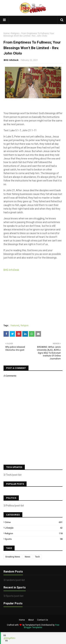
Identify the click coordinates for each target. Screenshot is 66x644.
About (31, 620)
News (28, 557)
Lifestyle (34, 528)
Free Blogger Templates (42, 626)
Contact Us (43, 620)
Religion (15, 33)
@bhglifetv (9, 638)
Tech (37, 557)
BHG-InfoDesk (11, 60)
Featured (15, 325)
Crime (34, 522)
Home (6, 33)
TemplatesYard (32, 625)
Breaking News (13, 557)
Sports (34, 539)
